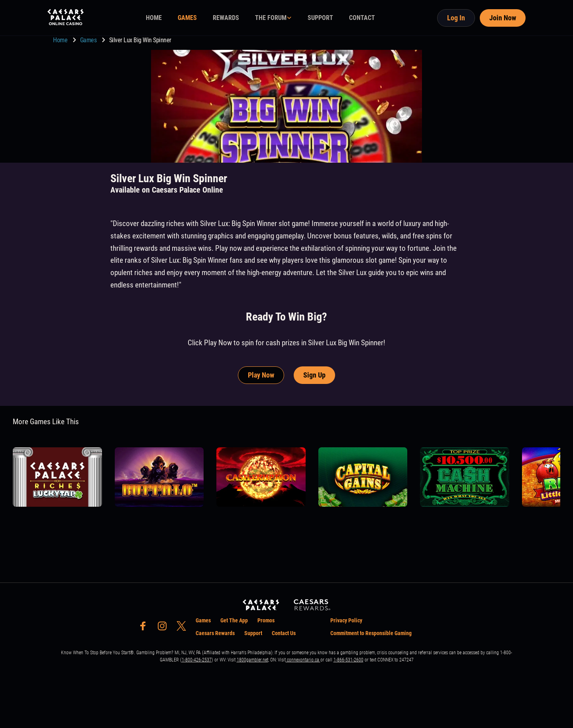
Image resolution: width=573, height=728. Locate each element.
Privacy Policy (346, 620)
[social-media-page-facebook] (145, 628)
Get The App (234, 620)
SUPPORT (320, 18)
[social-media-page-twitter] (184, 628)
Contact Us (284, 633)
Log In (456, 18)
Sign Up (314, 375)
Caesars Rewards (215, 633)
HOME (154, 18)
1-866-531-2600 (348, 660)
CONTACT (362, 18)
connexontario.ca (303, 660)
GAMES (187, 18)
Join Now (503, 18)
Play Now (261, 375)
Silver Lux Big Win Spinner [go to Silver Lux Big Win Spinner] (140, 40)
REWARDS (226, 18)
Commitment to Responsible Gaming (371, 633)
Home (61, 40)
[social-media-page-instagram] (165, 628)
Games (89, 40)
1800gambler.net (252, 660)
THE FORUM (271, 18)
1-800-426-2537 (197, 660)
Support (253, 633)
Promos (266, 620)
